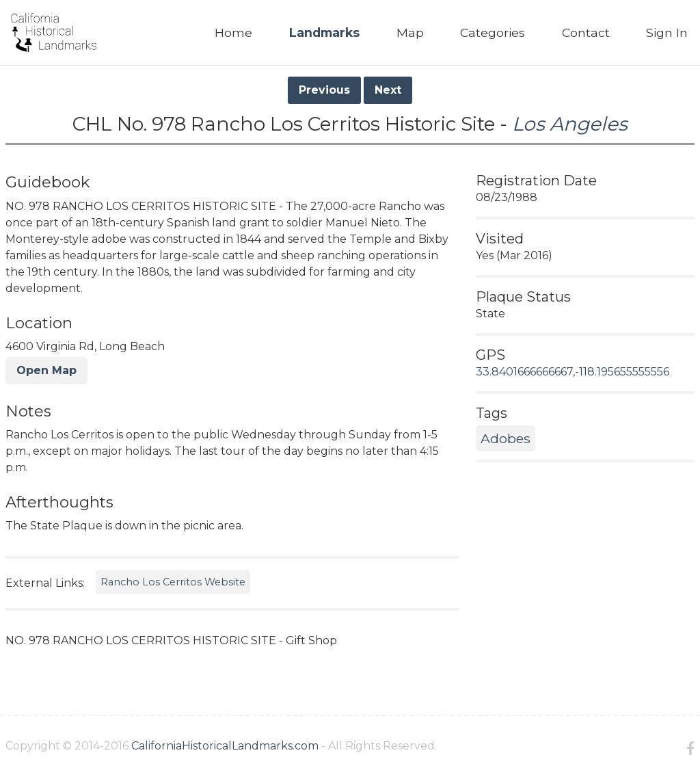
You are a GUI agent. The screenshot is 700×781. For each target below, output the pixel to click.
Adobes (506, 438)
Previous (324, 90)
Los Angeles (570, 124)
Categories (493, 32)
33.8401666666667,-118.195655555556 (573, 372)
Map (410, 32)
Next (388, 90)
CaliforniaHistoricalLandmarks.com (225, 746)
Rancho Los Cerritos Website (173, 582)
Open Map (46, 370)
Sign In (667, 32)
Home (233, 32)
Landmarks (324, 32)
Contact (586, 32)
